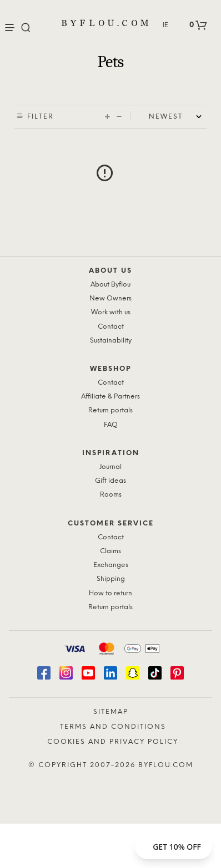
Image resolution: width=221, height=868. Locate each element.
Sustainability (111, 341)
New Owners (110, 298)
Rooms (111, 495)
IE (165, 25)
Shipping (111, 579)
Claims (110, 551)
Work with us (111, 312)
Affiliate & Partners (110, 397)
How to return (110, 593)
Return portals (110, 410)
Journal (110, 467)
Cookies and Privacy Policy (113, 742)
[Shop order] (178, 117)
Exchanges (111, 565)
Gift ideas (110, 481)
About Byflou (110, 285)
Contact (111, 327)
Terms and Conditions (113, 727)
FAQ (111, 425)
